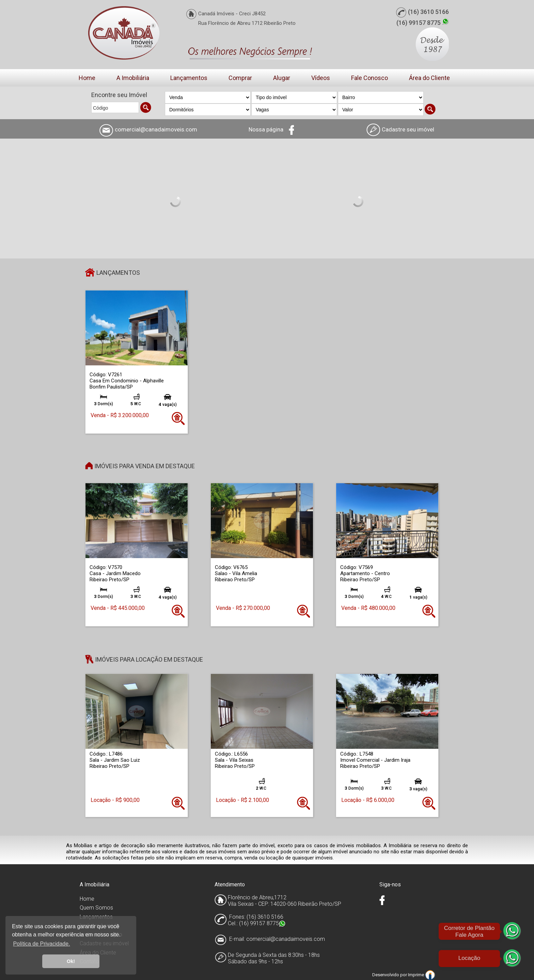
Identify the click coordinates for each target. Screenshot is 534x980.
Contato (89, 961)
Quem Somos (96, 908)
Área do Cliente (429, 78)
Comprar (240, 78)
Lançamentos (189, 78)
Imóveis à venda (100, 926)
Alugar (282, 78)
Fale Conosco (370, 78)
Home (87, 78)
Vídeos (321, 78)
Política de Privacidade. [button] (41, 944)
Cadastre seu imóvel (104, 943)
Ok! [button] (71, 961)
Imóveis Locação (101, 935)
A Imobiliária (133, 78)
